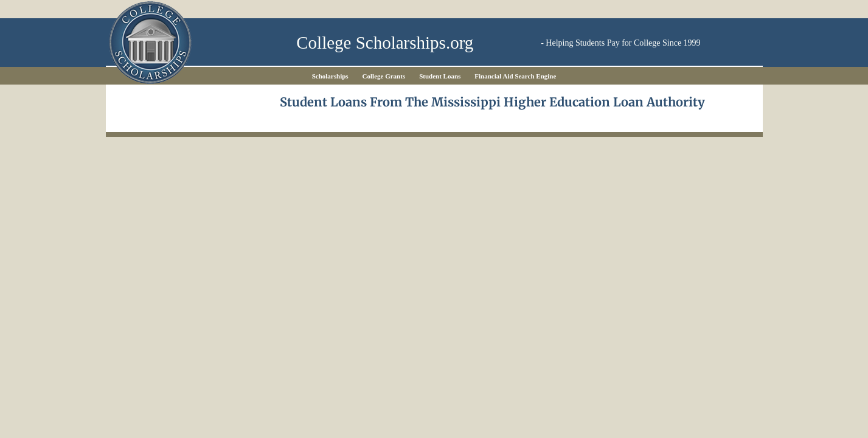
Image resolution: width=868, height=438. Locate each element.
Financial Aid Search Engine (515, 76)
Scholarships (330, 76)
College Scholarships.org (385, 43)
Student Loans (440, 76)
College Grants (384, 76)
